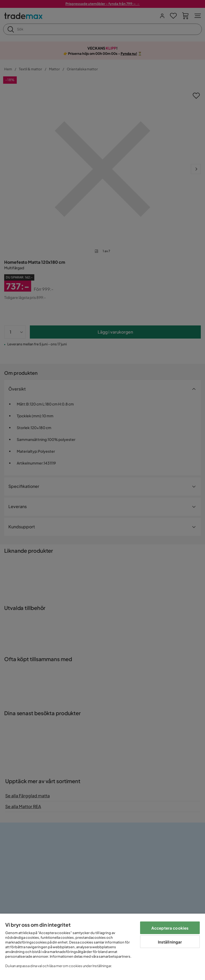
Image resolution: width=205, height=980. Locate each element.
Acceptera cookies (170, 928)
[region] (103, 947)
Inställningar (170, 942)
